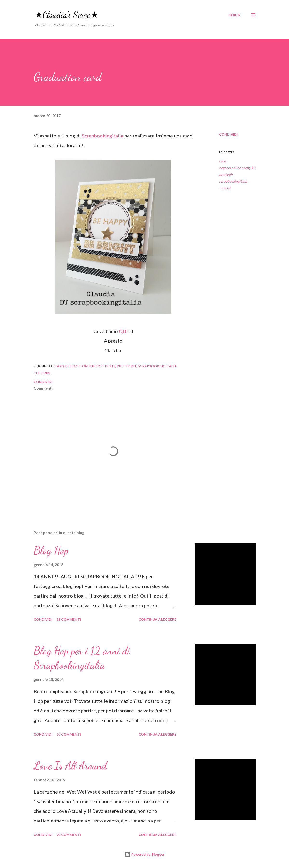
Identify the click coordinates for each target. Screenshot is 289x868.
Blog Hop (51, 550)
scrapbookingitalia (233, 181)
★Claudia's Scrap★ (67, 15)
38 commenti (69, 619)
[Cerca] (234, 15)
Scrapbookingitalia (103, 136)
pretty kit (226, 174)
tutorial (225, 188)
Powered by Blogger (145, 854)
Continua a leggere (157, 619)
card (222, 161)
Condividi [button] (228, 134)
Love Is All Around (70, 766)
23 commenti (69, 835)
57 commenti (69, 734)
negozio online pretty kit (237, 168)
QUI (123, 331)
